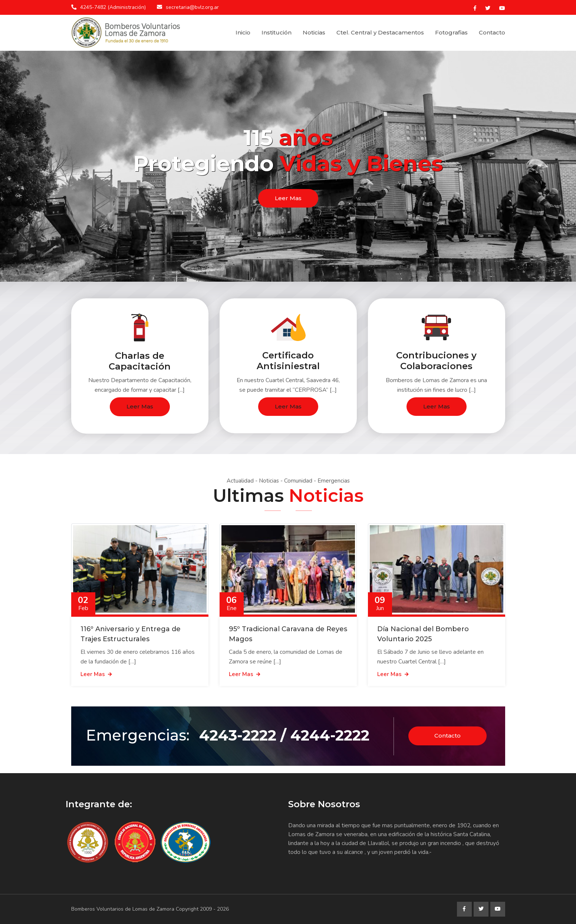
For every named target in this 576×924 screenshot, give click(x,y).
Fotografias (451, 32)
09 (380, 603)
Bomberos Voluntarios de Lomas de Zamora (123, 909)
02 (83, 603)
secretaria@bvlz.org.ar (192, 7)
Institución (277, 32)
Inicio (243, 32)
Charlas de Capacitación (140, 361)
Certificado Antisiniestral (288, 361)
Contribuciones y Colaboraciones (436, 361)
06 (232, 603)
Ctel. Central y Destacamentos (380, 32)
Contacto (492, 32)
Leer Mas (288, 198)
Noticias (314, 32)
